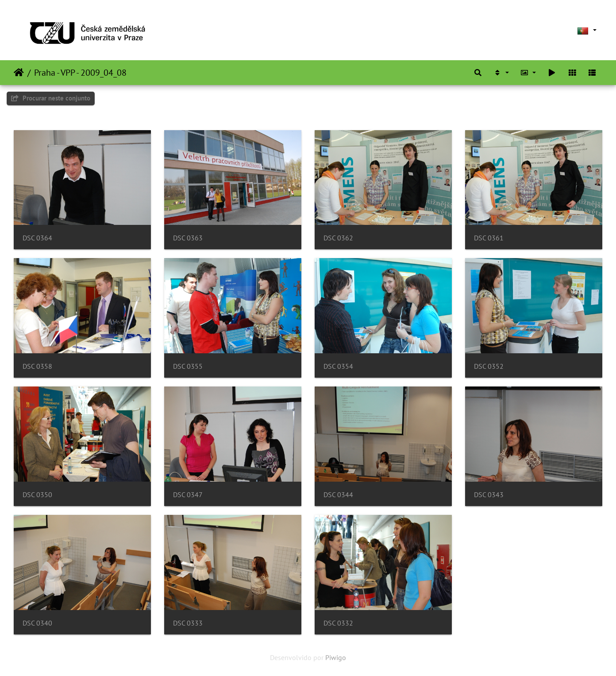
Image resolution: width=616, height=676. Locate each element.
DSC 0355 (188, 366)
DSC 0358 (37, 366)
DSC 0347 (188, 495)
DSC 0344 (338, 495)
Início (19, 73)
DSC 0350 (37, 495)
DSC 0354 (338, 366)
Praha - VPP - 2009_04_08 (80, 73)
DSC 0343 (489, 495)
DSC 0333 (188, 623)
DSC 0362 (338, 238)
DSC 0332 (338, 623)
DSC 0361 (489, 238)
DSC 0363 (188, 238)
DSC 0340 (37, 623)
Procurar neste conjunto (51, 98)
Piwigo (336, 657)
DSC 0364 (37, 238)
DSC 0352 (489, 366)
